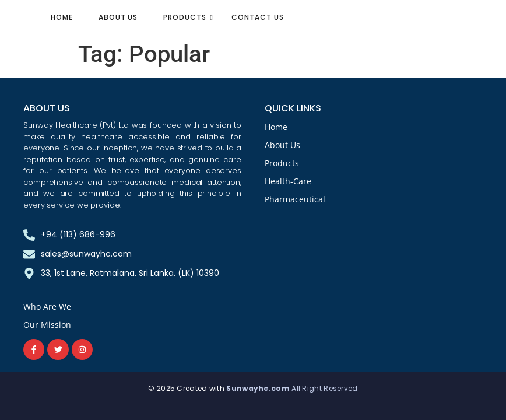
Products (188, 17)
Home (62, 17)
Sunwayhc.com (259, 388)
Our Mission (47, 325)
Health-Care (288, 181)
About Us (118, 17)
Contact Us (257, 17)
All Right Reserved (324, 388)
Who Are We (47, 307)
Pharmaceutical (295, 199)
